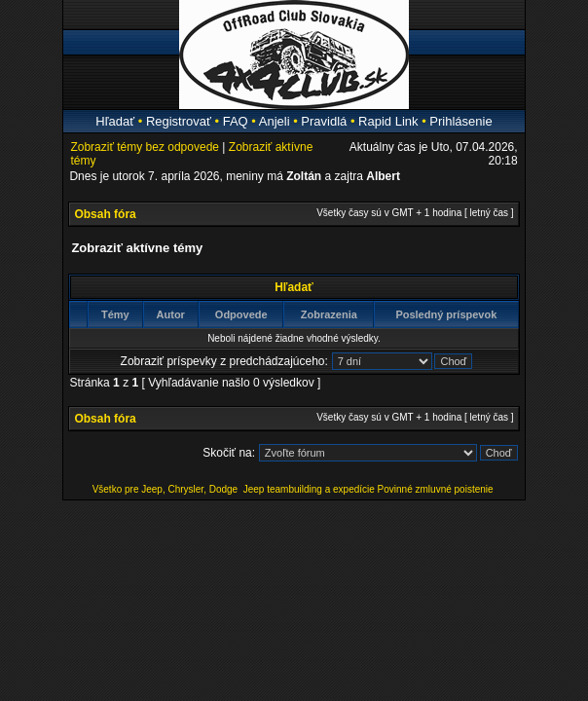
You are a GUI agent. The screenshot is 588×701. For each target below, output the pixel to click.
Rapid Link (388, 121)
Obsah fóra (105, 214)
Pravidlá (324, 121)
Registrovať (179, 121)
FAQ (236, 121)
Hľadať (115, 121)
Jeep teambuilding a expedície (309, 489)
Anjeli (275, 121)
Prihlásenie (460, 121)
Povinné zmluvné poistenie (436, 489)
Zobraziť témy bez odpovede (145, 147)
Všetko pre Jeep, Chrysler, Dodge (166, 489)
